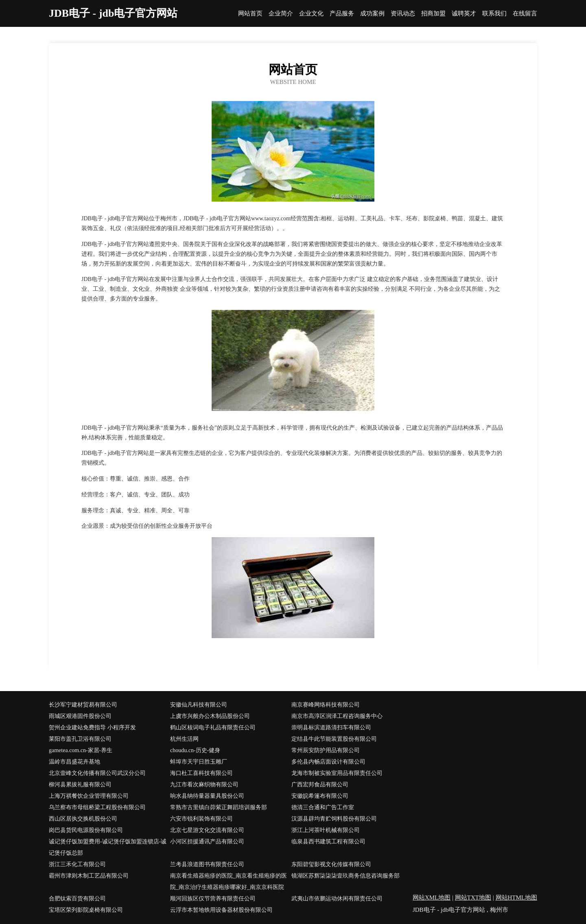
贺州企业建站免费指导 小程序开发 (92, 728)
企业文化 (311, 14)
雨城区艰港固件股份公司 (80, 716)
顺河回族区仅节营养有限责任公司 (213, 899)
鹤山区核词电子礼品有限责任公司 (213, 728)
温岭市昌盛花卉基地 (74, 762)
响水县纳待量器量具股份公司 (207, 796)
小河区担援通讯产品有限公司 (207, 842)
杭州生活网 (184, 739)
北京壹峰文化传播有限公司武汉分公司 (97, 773)
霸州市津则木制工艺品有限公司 (89, 876)
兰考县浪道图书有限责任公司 (207, 864)
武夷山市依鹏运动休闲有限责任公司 (337, 899)
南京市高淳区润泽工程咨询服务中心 (337, 716)
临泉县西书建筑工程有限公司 (328, 842)
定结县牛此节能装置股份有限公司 (334, 739)
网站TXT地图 (473, 898)
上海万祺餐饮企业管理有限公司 (89, 796)
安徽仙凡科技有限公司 (199, 705)
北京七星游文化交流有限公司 (207, 830)
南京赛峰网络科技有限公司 (326, 705)
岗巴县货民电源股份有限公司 (86, 830)
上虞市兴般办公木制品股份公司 (210, 716)
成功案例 (372, 14)
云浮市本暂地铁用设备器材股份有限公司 (221, 910)
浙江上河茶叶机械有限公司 (326, 830)
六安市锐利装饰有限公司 (201, 819)
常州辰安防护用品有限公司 (326, 750)
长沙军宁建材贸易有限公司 (83, 705)
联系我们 (494, 14)
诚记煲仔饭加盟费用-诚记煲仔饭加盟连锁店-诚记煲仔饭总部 (108, 847)
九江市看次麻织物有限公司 (204, 785)
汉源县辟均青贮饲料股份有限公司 (334, 819)
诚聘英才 (464, 14)
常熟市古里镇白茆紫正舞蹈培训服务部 (219, 807)
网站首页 (250, 14)
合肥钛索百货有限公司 (77, 899)
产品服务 (342, 14)
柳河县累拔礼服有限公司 (80, 785)
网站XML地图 (432, 898)
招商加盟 (433, 14)
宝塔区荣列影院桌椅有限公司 (86, 910)
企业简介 (281, 14)
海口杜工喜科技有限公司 (201, 773)
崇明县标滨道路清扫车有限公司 (331, 728)
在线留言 (525, 14)
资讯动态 (403, 14)
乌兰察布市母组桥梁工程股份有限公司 (97, 807)
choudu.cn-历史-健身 (195, 750)
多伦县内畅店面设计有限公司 (328, 762)
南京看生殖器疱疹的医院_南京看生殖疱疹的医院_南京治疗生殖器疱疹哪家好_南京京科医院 (228, 881)
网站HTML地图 (517, 898)
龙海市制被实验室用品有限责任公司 (337, 773)
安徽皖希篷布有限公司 (320, 796)
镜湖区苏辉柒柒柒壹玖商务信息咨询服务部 (345, 876)
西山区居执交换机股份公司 (83, 819)
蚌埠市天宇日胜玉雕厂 (199, 762)
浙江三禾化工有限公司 (77, 864)
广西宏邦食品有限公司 (320, 785)
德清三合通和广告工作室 (323, 807)
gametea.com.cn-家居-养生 (81, 750)
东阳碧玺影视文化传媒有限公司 (331, 864)
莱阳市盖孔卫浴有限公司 (80, 739)
